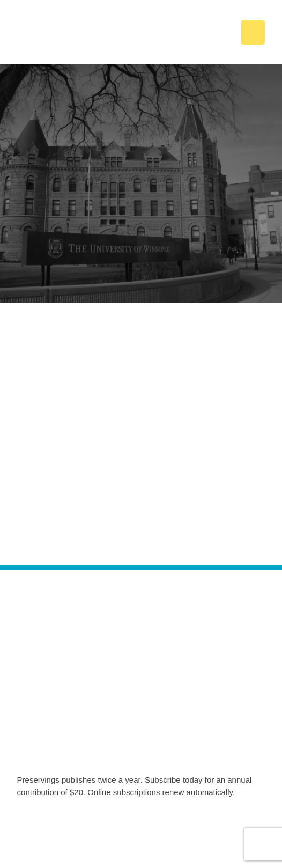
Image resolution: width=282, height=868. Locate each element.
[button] (253, 32)
